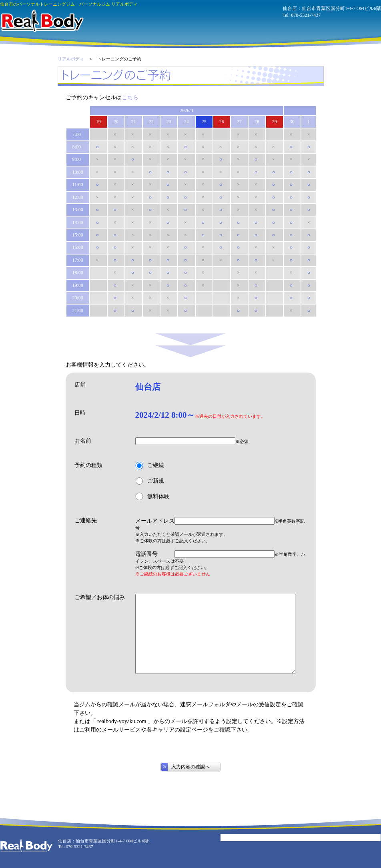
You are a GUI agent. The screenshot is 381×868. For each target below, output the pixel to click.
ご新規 (150, 481)
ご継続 (150, 466)
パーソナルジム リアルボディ (42, 21)
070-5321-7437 (306, 15)
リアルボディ (71, 59)
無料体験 (152, 496)
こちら (130, 97)
